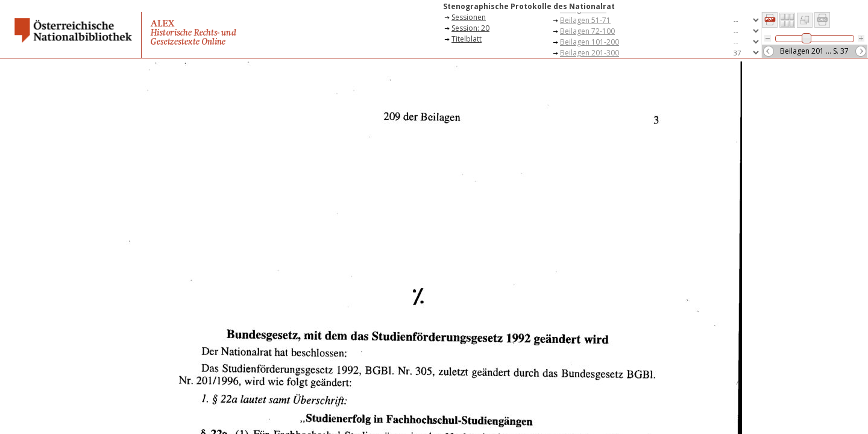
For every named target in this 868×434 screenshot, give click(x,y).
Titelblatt (467, 39)
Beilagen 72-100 (587, 31)
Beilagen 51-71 (585, 20)
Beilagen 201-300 (590, 53)
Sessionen (469, 17)
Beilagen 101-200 (590, 42)
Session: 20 (470, 28)
